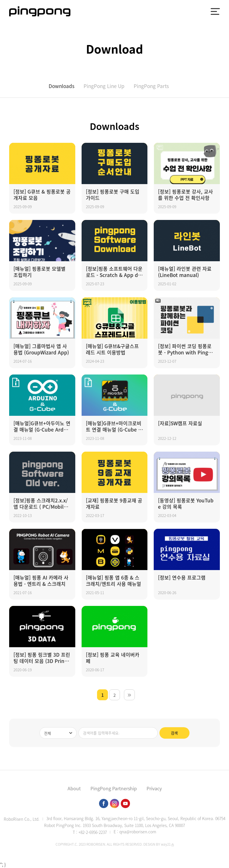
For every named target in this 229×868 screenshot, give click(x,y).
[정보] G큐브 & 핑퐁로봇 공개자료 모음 (42, 195)
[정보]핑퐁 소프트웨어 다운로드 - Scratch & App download (114, 272)
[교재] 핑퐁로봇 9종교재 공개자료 (114, 504)
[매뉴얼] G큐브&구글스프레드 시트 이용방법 (112, 349)
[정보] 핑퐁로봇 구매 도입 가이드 (113, 195)
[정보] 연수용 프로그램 (182, 578)
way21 (166, 844)
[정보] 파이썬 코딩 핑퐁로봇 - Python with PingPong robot (186, 349)
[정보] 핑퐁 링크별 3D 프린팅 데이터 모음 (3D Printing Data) (42, 658)
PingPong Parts (151, 86)
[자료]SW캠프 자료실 (180, 423)
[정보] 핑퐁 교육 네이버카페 (113, 658)
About (74, 788)
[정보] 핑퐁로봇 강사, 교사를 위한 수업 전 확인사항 (185, 195)
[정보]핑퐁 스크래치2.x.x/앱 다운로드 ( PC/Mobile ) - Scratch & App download (42, 504)
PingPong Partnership (114, 788)
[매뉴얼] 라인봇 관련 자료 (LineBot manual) (185, 272)
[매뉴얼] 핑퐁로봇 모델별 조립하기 (40, 272)
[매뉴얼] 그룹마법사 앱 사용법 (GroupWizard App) (41, 349)
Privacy (154, 788)
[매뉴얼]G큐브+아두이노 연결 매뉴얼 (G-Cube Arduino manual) (42, 426)
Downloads (62, 86)
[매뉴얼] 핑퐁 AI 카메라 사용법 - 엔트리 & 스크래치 (41, 581)
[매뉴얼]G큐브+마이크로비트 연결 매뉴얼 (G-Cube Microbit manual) (114, 426)
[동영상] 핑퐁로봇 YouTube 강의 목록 (186, 504)
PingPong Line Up (104, 86)
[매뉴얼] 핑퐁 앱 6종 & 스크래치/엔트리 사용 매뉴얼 (113, 581)
